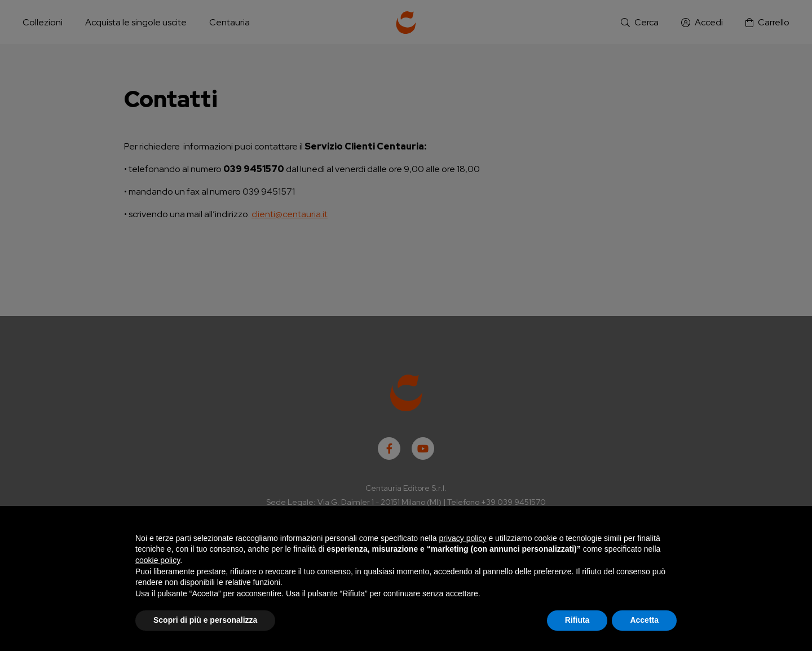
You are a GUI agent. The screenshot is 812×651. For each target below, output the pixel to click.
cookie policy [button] (158, 560)
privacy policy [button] (463, 538)
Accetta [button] (644, 620)
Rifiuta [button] (577, 620)
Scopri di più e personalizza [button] (205, 620)
